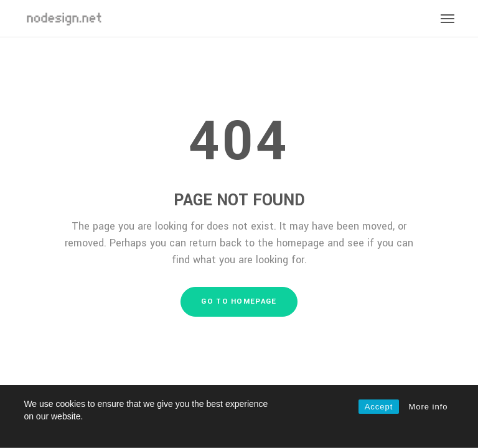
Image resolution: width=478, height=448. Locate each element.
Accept (379, 407)
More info (428, 407)
